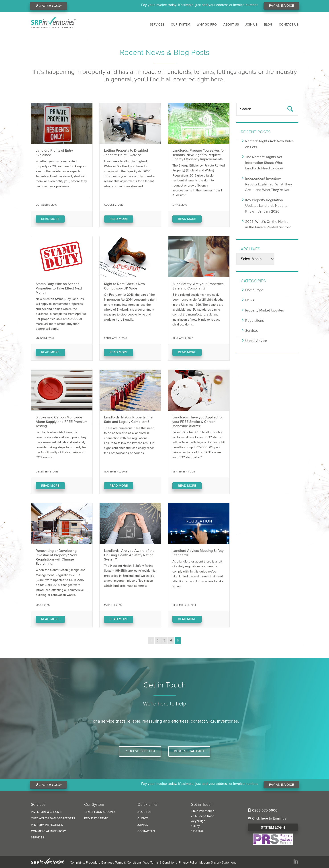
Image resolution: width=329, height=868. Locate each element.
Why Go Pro (207, 25)
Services (157, 25)
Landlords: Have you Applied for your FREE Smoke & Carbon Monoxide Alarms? (198, 422)
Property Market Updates (265, 310)
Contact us (289, 25)
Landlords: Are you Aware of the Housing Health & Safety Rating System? (129, 555)
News (250, 300)
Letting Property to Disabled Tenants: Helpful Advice (126, 153)
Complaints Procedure (85, 863)
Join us (251, 25)
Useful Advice (256, 341)
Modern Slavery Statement (218, 863)
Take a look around (99, 812)
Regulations (254, 321)
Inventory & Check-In (47, 812)
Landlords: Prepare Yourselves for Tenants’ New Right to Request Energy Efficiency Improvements (199, 155)
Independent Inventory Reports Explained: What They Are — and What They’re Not (269, 184)
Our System (181, 25)
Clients (143, 818)
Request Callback (189, 751)
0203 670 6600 (263, 810)
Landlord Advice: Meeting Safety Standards (198, 553)
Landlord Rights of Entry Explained (54, 153)
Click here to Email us (267, 818)
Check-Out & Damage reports (53, 818)
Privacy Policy (188, 863)
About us (231, 25)
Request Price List (140, 751)
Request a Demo (96, 818)
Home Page (254, 290)
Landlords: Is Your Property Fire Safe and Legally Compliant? (128, 419)
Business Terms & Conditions (122, 863)
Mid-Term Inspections (47, 825)
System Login (273, 828)
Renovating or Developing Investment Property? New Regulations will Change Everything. (56, 557)
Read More (50, 219)
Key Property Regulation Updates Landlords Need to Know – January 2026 (266, 206)
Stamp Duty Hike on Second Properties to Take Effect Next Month (59, 288)
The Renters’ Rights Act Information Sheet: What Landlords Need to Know (264, 163)
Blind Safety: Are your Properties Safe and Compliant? (198, 286)
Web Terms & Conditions (160, 863)
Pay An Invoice (281, 6)
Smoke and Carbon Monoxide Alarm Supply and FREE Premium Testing (62, 422)
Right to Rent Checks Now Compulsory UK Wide (125, 286)
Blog (268, 25)
